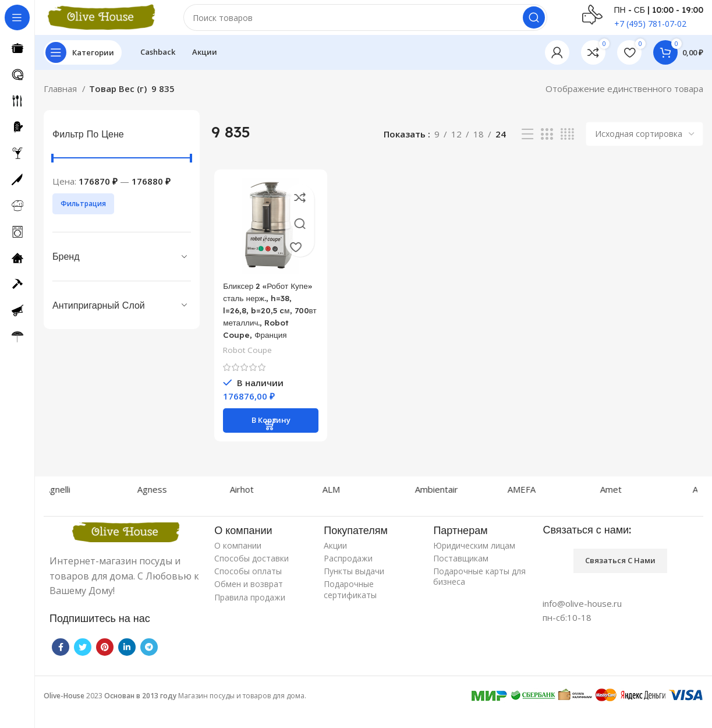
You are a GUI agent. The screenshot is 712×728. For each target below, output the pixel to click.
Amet (621, 508)
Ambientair (447, 508)
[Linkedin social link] (127, 666)
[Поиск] (365, 23)
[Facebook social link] (61, 666)
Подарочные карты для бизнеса (479, 596)
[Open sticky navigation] (83, 64)
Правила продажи (250, 616)
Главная (61, 100)
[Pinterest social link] (105, 666)
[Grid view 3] (547, 146)
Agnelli (68, 508)
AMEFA (532, 508)
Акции (335, 565)
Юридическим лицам (474, 565)
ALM (342, 508)
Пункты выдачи (354, 591)
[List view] (527, 146)
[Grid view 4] (567, 146)
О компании (238, 565)
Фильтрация (83, 215)
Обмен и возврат (249, 604)
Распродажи (348, 577)
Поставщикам (461, 577)
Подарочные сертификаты (350, 609)
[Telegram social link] (149, 666)
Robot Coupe (246, 375)
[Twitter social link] (83, 666)
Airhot (252, 508)
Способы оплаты (248, 591)
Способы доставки (251, 577)
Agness (163, 508)
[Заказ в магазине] (644, 146)
